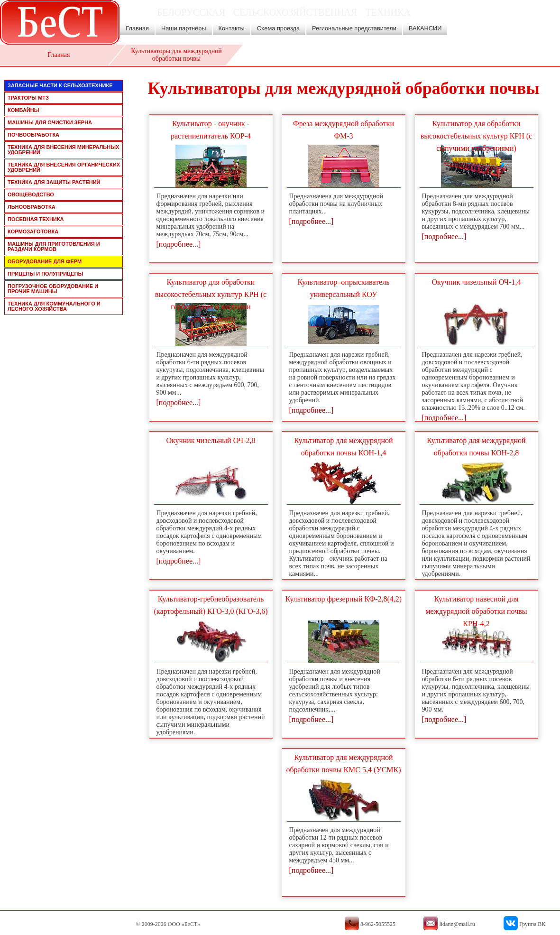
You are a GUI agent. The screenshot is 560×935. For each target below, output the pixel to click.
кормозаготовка (33, 231)
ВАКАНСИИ (425, 28)
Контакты (232, 28)
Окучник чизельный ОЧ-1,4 (476, 282)
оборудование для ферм (45, 261)
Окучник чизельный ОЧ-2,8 (211, 440)
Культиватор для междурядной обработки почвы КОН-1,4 (343, 447)
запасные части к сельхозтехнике (60, 85)
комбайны (23, 110)
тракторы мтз (28, 98)
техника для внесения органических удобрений (64, 167)
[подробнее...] (179, 244)
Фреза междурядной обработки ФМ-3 (344, 130)
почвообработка (33, 135)
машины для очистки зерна (50, 122)
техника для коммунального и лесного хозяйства (54, 306)
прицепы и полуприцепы (45, 274)
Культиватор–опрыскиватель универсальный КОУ (344, 288)
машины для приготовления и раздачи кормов (54, 246)
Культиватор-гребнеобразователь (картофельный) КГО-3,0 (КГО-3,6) (211, 605)
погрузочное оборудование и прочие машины (53, 289)
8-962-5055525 (510, 29)
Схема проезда (278, 28)
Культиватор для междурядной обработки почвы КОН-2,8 (476, 447)
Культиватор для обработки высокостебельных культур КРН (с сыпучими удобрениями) (476, 136)
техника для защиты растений (54, 182)
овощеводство (31, 194)
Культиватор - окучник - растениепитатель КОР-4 (211, 130)
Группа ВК (532, 924)
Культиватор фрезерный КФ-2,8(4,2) (344, 599)
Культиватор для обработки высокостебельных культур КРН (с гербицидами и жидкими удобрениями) (211, 301)
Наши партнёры (184, 28)
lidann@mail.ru (501, 19)
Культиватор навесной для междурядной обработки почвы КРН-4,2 (476, 611)
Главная (137, 28)
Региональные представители (354, 28)
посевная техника (36, 219)
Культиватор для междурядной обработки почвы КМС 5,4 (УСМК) (343, 764)
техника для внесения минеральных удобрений (63, 150)
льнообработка (32, 207)
